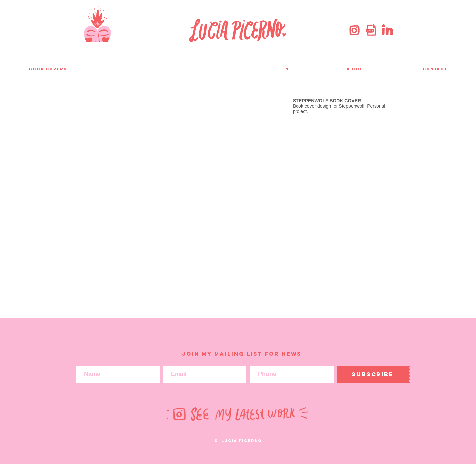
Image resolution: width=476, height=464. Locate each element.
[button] (183, 178)
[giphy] (371, 30)
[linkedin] (387, 30)
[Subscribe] (373, 375)
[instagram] (355, 30)
